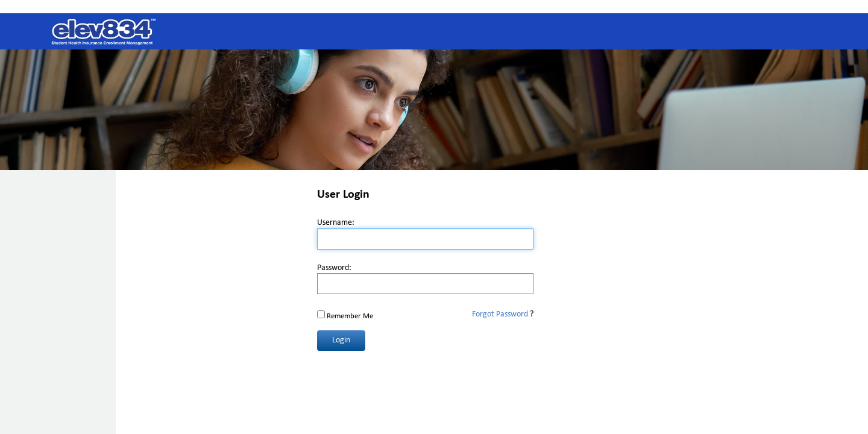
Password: (334, 268)
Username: (336, 223)
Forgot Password (500, 314)
